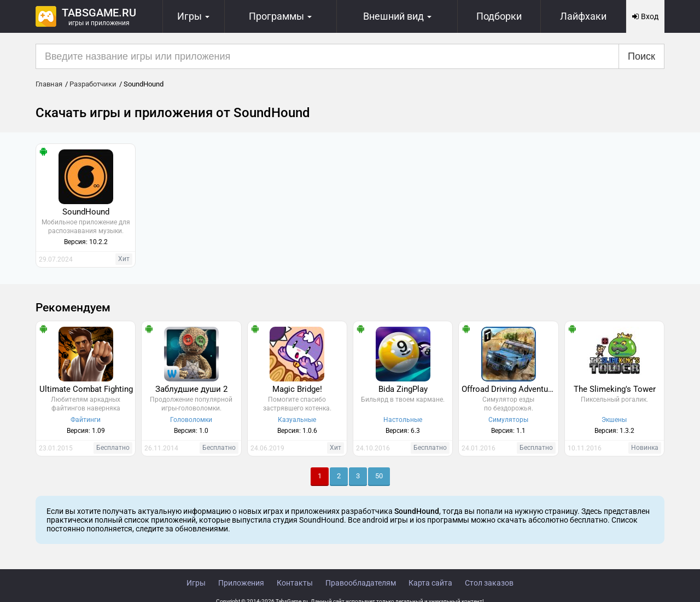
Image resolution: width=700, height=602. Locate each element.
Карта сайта (430, 583)
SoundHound (86, 212)
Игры (196, 583)
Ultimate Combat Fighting (86, 389)
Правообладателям (361, 583)
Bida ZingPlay (403, 389)
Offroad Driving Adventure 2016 (510, 389)
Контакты (295, 583)
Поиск (641, 56)
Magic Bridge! (297, 389)
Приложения (241, 583)
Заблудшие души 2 (191, 389)
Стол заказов (489, 583)
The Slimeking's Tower (615, 389)
